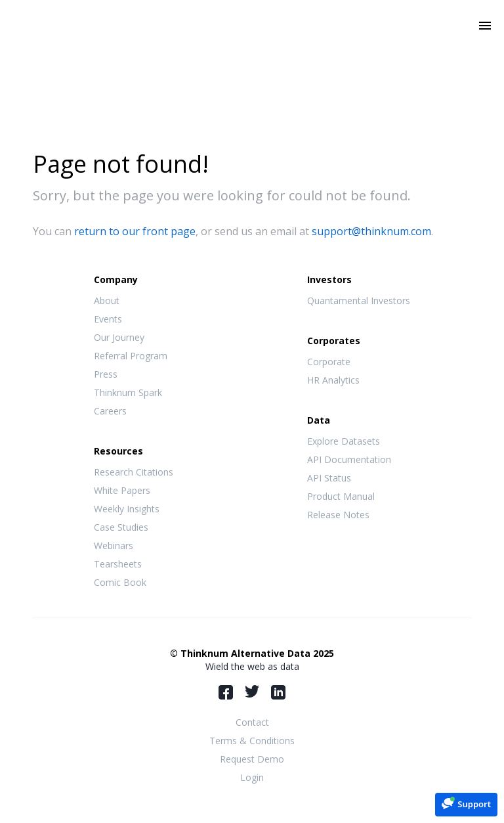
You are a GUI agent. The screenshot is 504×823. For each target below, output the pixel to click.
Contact (252, 722)
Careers (110, 411)
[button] (466, 804)
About (107, 300)
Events (108, 319)
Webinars (114, 545)
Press (106, 374)
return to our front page (135, 231)
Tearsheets (118, 564)
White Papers (122, 490)
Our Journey (119, 337)
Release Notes (338, 515)
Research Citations (134, 472)
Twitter (252, 691)
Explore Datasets (344, 441)
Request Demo (252, 759)
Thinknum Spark (128, 392)
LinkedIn (278, 692)
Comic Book (120, 582)
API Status (329, 478)
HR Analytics (333, 380)
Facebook (226, 692)
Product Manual (341, 496)
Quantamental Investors (359, 300)
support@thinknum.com (371, 231)
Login (252, 777)
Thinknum (252, 44)
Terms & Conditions (252, 741)
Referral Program (131, 356)
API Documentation (349, 459)
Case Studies (121, 527)
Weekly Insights (127, 509)
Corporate (329, 362)
